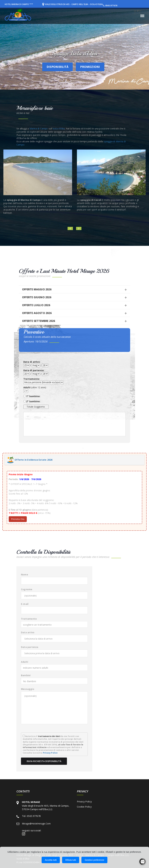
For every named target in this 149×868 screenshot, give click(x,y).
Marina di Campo (39, 129)
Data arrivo (28, 632)
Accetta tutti (51, 860)
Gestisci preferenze (94, 860)
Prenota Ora (18, 519)
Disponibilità (51, 66)
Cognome (27, 589)
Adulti (25, 662)
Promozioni (91, 66)
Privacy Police (50, 753)
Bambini (26, 675)
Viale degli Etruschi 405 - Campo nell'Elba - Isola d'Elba (79, 4)
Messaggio (28, 689)
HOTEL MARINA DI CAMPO (18, 4)
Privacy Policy (84, 802)
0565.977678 (121, 5)
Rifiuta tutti (71, 860)
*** (34, 4)
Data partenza (30, 647)
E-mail (25, 604)
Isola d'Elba (59, 129)
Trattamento (29, 619)
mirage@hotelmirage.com (36, 824)
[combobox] (54, 624)
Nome (25, 575)
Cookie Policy (84, 807)
